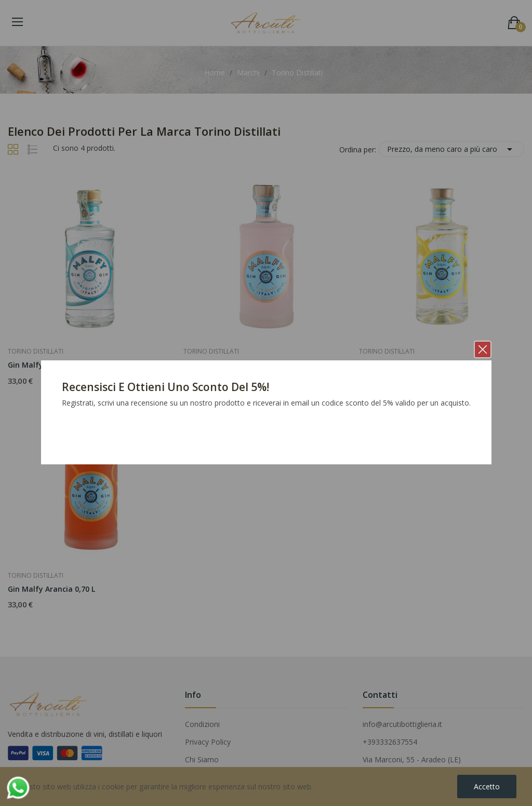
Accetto (487, 786)
